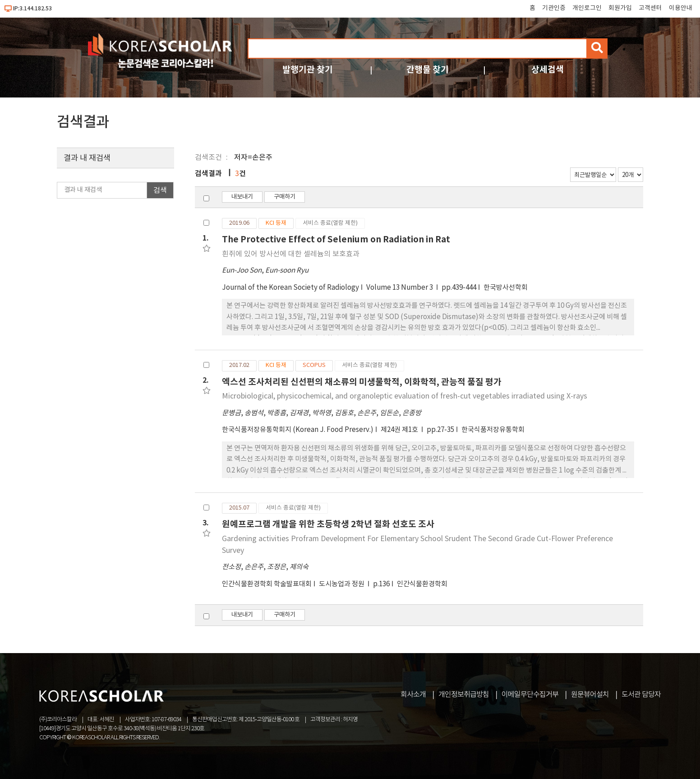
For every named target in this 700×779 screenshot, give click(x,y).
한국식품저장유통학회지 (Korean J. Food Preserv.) (298, 430)
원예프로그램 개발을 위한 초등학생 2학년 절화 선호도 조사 (328, 524)
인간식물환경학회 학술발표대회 (267, 584)
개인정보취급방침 (464, 695)
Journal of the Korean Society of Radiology (290, 288)
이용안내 (681, 8)
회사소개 (413, 695)
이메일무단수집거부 (530, 695)
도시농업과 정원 (342, 584)
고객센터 (650, 8)
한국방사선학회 (506, 288)
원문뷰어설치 (590, 695)
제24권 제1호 (400, 430)
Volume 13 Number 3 (400, 288)
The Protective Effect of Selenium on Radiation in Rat (336, 239)
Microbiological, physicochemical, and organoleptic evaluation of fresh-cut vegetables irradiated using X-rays (405, 396)
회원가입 (620, 8)
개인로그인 (587, 8)
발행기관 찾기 (308, 70)
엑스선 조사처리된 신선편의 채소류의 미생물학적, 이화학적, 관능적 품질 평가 (362, 382)
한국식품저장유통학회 (493, 430)
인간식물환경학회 (422, 584)
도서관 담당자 (641, 695)
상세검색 (548, 70)
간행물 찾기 (428, 70)
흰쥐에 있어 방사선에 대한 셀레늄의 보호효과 (291, 254)
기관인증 (554, 8)
